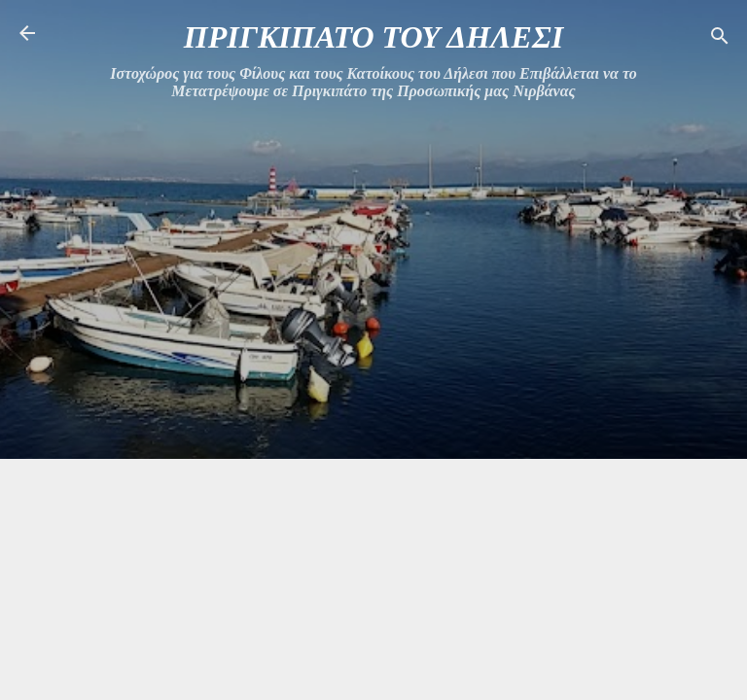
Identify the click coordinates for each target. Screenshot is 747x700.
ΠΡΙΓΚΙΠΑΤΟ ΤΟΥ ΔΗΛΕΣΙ (373, 37)
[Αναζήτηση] (720, 39)
